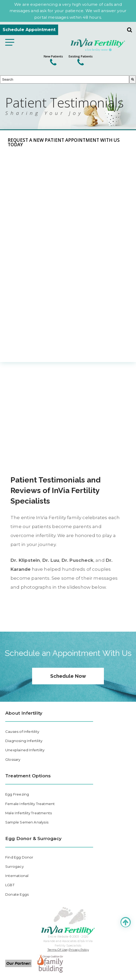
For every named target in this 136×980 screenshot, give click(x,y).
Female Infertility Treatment (30, 804)
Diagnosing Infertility (24, 741)
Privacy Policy (79, 950)
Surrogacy (14, 866)
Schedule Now (68, 676)
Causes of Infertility (22, 732)
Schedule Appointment (29, 30)
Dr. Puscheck (77, 560)
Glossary (13, 759)
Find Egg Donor (19, 857)
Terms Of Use (57, 950)
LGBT (10, 885)
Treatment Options (28, 776)
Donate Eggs (17, 894)
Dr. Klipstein (25, 560)
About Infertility (24, 713)
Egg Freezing (17, 794)
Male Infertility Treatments (29, 813)
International (17, 876)
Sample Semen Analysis (27, 822)
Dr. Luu (51, 560)
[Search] (133, 79)
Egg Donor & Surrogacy (33, 838)
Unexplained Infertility (25, 750)
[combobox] (65, 79)
